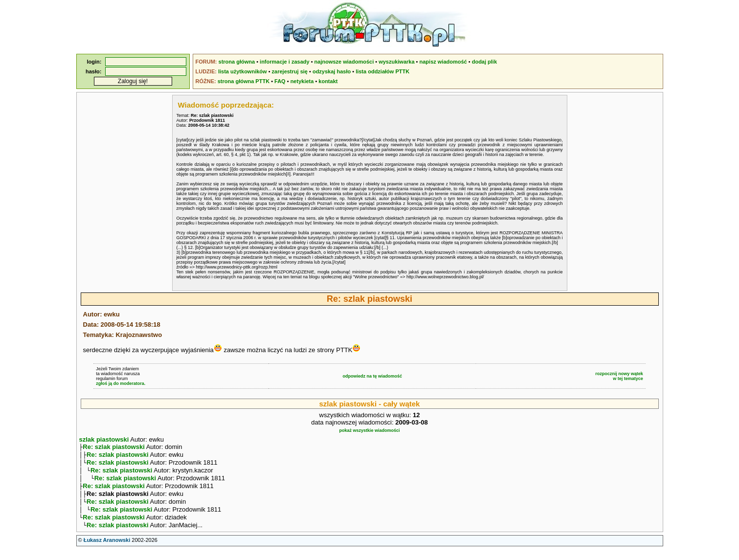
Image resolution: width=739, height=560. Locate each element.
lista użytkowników (243, 71)
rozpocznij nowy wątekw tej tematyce (619, 376)
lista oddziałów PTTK (382, 71)
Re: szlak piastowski (113, 448)
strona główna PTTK (244, 81)
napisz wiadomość (443, 62)
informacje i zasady (285, 62)
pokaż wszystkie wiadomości (369, 430)
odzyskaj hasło (332, 71)
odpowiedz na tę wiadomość (372, 376)
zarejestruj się (290, 71)
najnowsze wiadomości (344, 62)
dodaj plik (484, 62)
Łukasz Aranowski (107, 551)
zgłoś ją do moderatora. (121, 383)
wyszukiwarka (396, 62)
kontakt (328, 81)
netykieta (302, 81)
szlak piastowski (104, 439)
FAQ (280, 81)
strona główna (237, 62)
